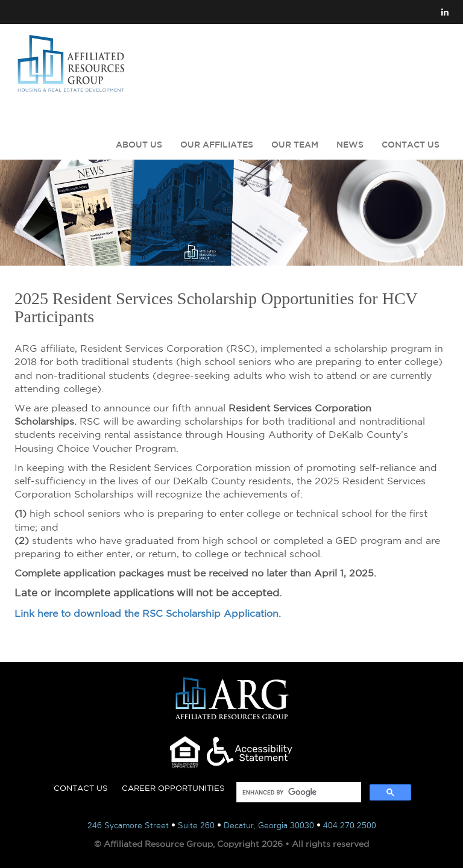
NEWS (350, 145)
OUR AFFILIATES (217, 145)
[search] (298, 792)
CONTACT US (411, 145)
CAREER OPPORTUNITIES (173, 788)
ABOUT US (139, 145)
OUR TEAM (295, 145)
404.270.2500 (350, 826)
